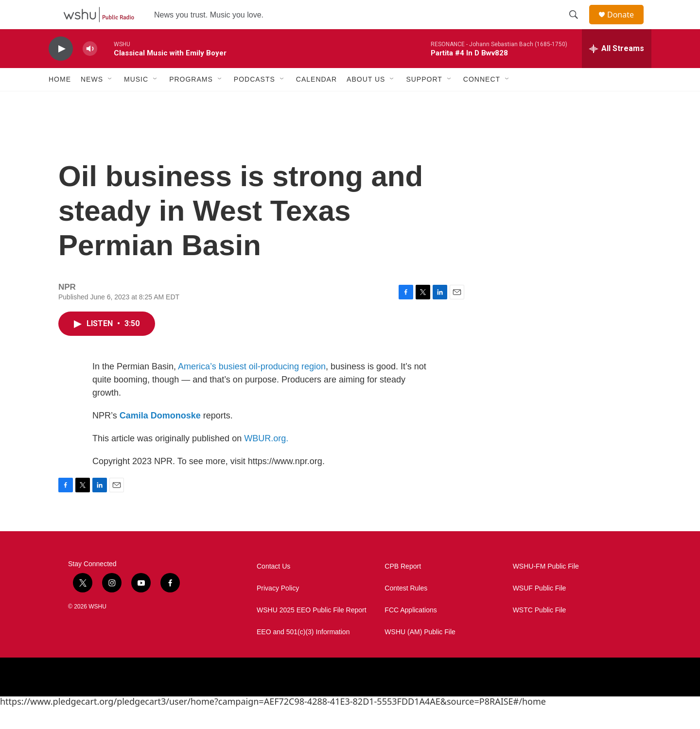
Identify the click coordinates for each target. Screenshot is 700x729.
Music (136, 101)
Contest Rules (406, 610)
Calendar (316, 101)
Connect (482, 101)
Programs (191, 101)
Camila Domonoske (160, 437)
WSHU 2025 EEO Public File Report (312, 632)
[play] (61, 71)
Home (60, 101)
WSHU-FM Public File (546, 588)
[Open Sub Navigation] (110, 101)
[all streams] (617, 70)
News (92, 101)
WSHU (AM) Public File (420, 654)
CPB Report (403, 588)
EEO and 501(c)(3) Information (303, 654)
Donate (627, 26)
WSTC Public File (540, 632)
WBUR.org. (266, 460)
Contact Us (273, 588)
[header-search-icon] (578, 26)
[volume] (90, 71)
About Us (366, 101)
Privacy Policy (278, 610)
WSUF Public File (540, 610)
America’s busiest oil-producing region (252, 388)
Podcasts (254, 101)
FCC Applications (411, 632)
